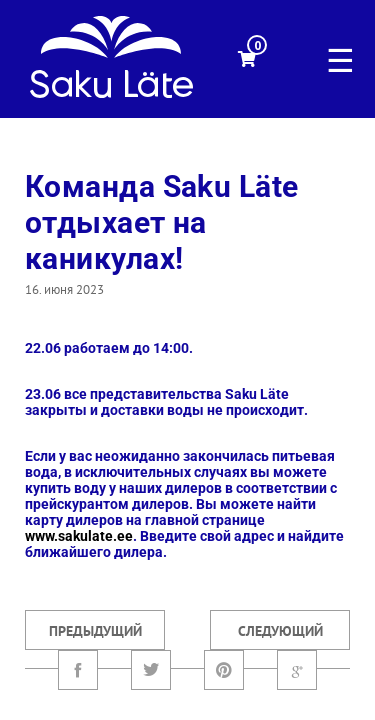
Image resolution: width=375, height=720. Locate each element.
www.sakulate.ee (79, 536)
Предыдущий (95, 631)
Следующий (280, 631)
